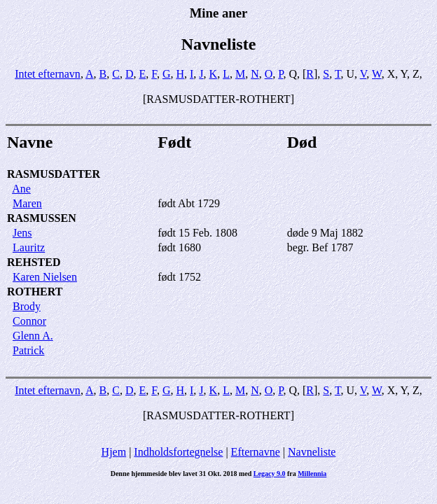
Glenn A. (33, 336)
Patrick (28, 350)
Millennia (312, 474)
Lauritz (29, 247)
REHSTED (34, 262)
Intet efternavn (48, 74)
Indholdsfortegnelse (178, 452)
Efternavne (256, 452)
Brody (27, 306)
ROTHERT (35, 292)
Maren (27, 203)
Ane (21, 189)
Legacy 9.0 (270, 474)
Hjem (114, 452)
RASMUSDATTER (54, 174)
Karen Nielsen (45, 277)
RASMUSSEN (42, 218)
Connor (29, 321)
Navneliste (312, 452)
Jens (22, 233)
